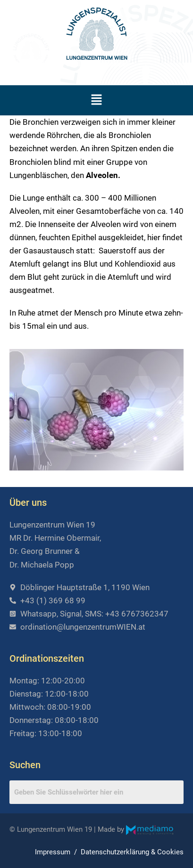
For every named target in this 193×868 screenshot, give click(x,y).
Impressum (53, 852)
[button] (96, 100)
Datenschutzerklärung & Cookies (132, 852)
